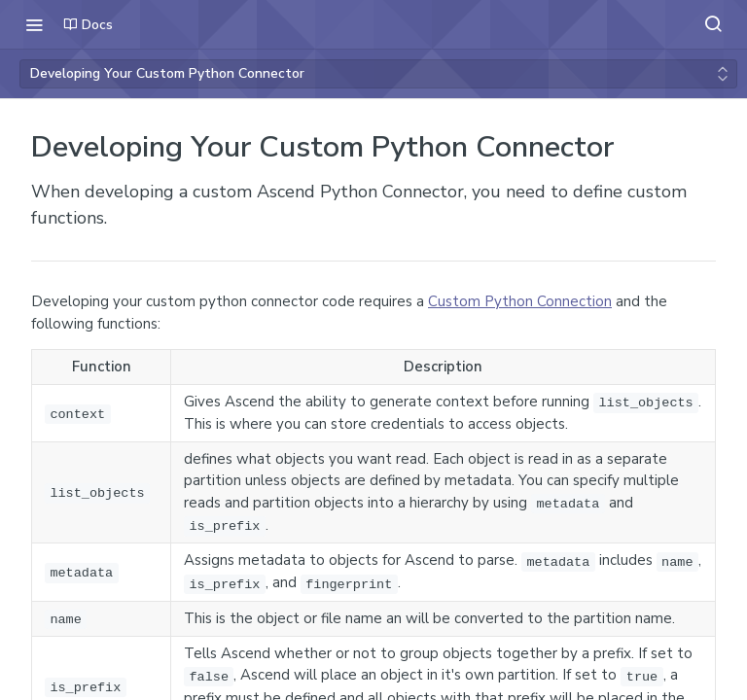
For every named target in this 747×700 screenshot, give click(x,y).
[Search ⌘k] (713, 24)
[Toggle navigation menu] (34, 24)
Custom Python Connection (520, 301)
